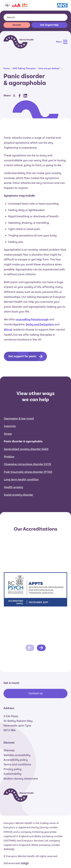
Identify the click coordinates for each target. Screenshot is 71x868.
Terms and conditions (17, 764)
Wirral (8, 330)
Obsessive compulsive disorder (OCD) (27, 464)
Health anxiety (13, 487)
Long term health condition (21, 479)
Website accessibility (17, 755)
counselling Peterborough (32, 319)
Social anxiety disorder (19, 495)
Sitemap (9, 750)
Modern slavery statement (21, 779)
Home (6, 68)
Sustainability (12, 774)
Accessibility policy (16, 760)
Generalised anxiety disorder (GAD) (26, 449)
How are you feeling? (49, 68)
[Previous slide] (30, 648)
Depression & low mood (19, 418)
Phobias (9, 457)
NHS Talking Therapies (24, 68)
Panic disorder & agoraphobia (23, 441)
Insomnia (10, 426)
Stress (8, 434)
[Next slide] (41, 648)
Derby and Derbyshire (40, 324)
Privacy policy (13, 769)
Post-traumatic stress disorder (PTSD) (28, 472)
